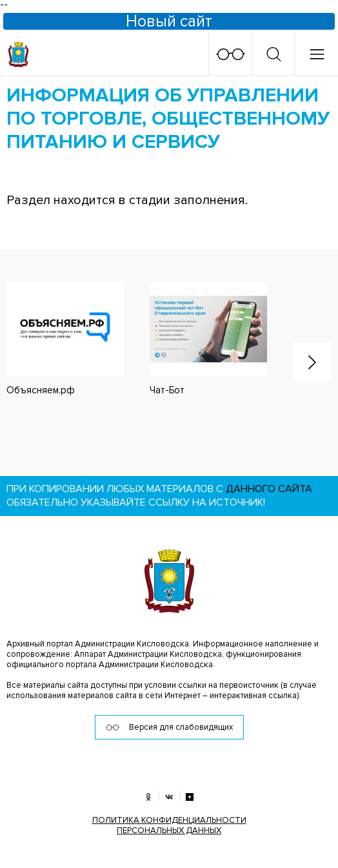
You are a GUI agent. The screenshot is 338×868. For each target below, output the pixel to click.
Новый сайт (169, 21)
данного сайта (269, 489)
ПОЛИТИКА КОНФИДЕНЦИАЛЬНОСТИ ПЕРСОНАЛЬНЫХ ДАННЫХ (169, 825)
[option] (195, 339)
